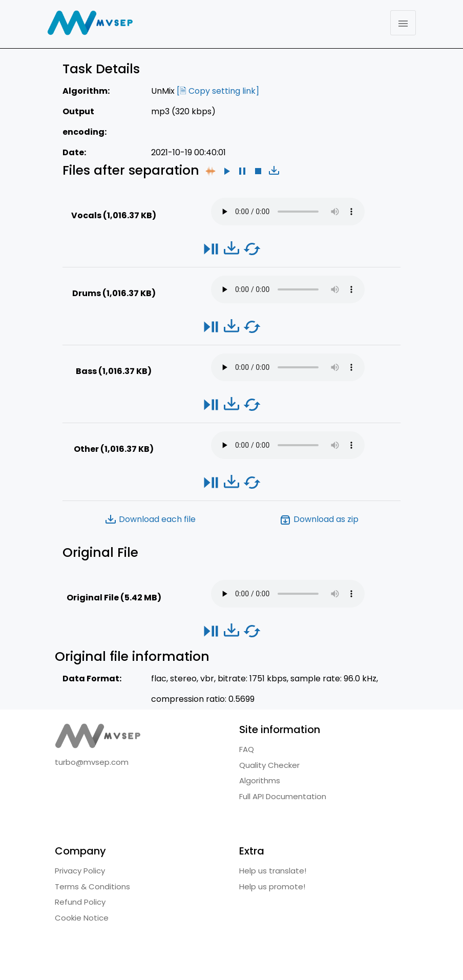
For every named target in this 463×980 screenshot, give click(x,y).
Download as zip (319, 520)
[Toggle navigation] (403, 23)
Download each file (150, 520)
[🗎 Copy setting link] (218, 91)
